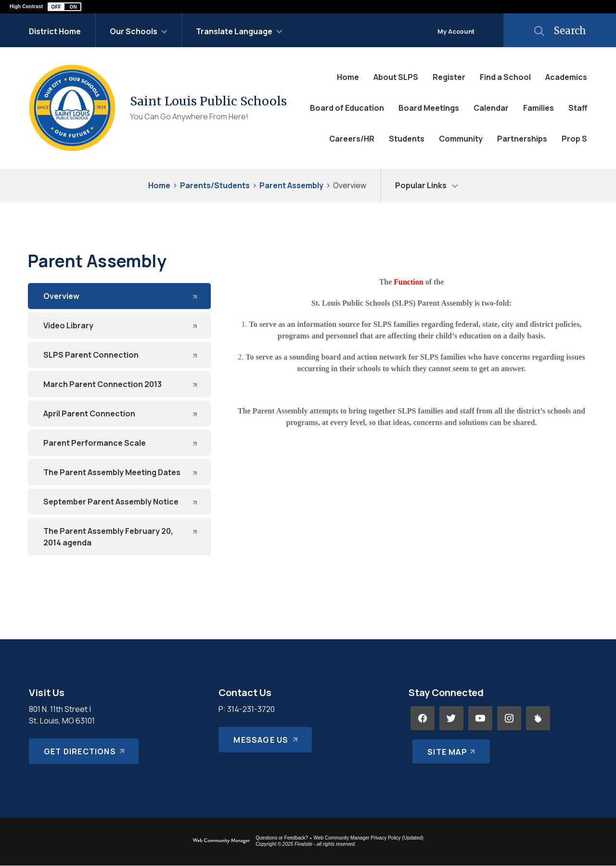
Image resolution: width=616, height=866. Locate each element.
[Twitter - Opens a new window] (451, 718)
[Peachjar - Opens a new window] (538, 718)
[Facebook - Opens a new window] (423, 718)
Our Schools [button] (134, 31)
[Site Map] (449, 747)
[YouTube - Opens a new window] (480, 718)
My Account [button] (456, 31)
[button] (64, 7)
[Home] (348, 77)
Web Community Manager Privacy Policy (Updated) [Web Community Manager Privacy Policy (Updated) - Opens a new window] (369, 838)
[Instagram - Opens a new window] (509, 718)
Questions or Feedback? (282, 838)
